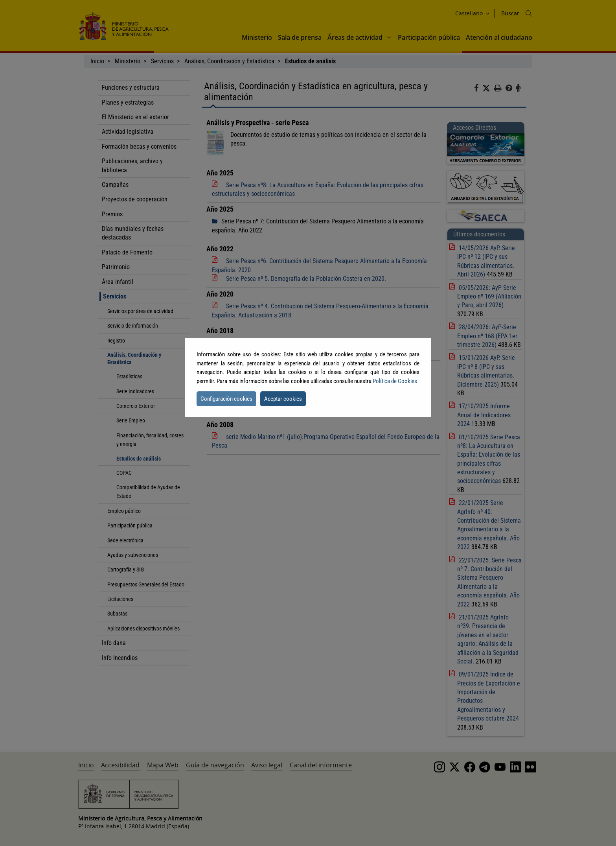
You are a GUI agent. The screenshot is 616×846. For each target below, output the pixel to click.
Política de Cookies (395, 381)
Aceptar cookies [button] (283, 399)
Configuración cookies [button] (226, 399)
